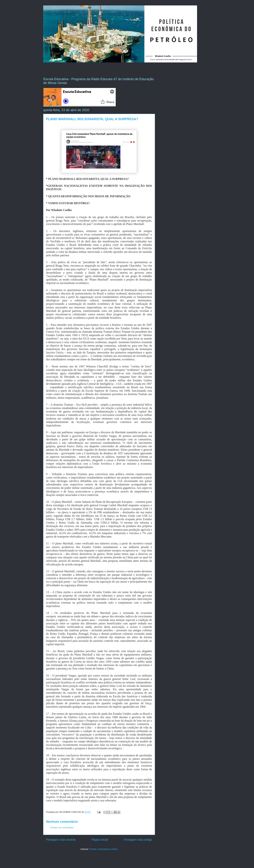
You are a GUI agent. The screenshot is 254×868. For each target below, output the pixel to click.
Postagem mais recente (61, 840)
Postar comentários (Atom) (103, 849)
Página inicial (100, 840)
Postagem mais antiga (138, 840)
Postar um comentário (62, 828)
